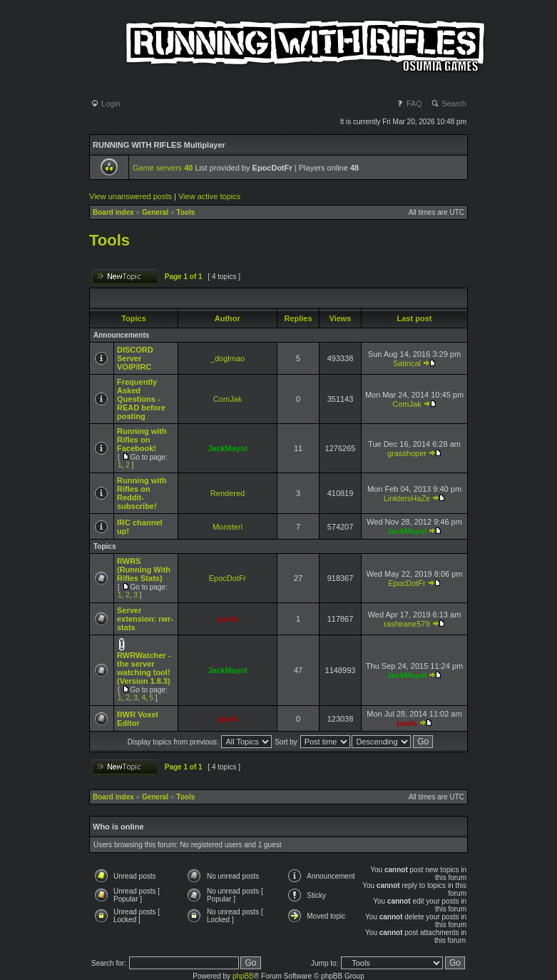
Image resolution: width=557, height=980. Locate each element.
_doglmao (228, 358)
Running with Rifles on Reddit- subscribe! (142, 493)
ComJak (228, 399)
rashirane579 (407, 624)
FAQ (409, 103)
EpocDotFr (228, 578)
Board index (113, 212)
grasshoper (407, 453)
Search (449, 103)
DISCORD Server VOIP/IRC (135, 358)
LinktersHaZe (407, 498)
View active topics (209, 196)
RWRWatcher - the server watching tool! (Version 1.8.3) (144, 668)
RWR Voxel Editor (138, 719)
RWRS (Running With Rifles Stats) (144, 570)
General (155, 212)
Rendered (228, 493)
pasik (228, 619)
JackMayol (228, 448)
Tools (185, 212)
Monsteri (228, 527)
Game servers (163, 168)
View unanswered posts (131, 196)
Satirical (407, 363)
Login (106, 103)
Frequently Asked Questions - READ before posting (141, 399)
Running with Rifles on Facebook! (142, 440)
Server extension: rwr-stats (145, 619)
